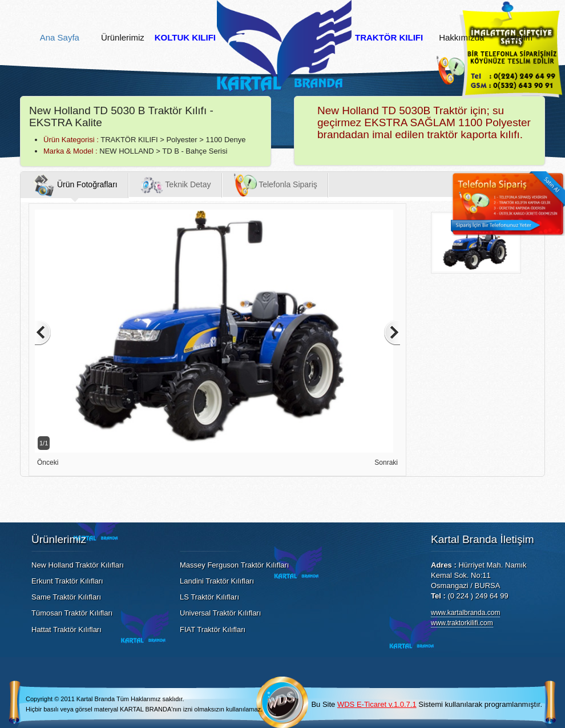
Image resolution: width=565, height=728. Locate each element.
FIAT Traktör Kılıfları (213, 630)
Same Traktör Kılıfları (66, 597)
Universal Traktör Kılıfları (220, 613)
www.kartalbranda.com (465, 613)
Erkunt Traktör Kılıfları (67, 581)
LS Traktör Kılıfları (209, 597)
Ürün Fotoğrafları (75, 185)
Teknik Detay (176, 185)
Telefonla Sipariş (276, 185)
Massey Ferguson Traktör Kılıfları (234, 565)
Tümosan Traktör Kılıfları (72, 613)
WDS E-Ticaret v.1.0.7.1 (377, 704)
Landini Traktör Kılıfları (217, 581)
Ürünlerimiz (123, 38)
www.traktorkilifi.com (462, 623)
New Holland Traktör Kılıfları (78, 565)
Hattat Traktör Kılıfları (66, 630)
